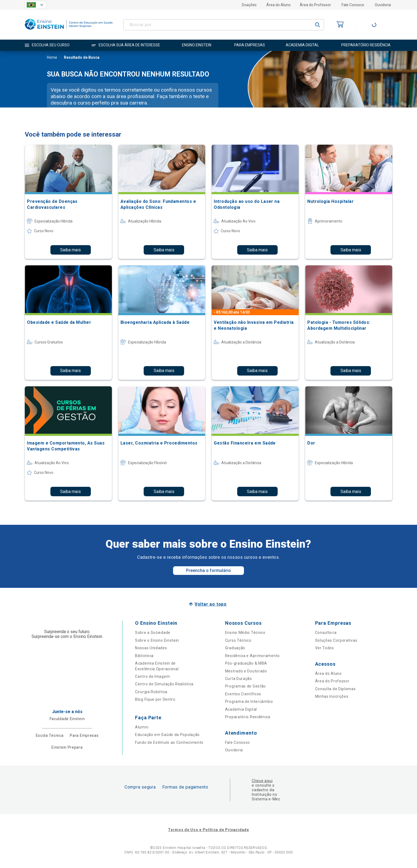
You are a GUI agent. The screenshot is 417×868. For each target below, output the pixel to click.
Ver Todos (325, 648)
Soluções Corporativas (336, 640)
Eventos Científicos (243, 694)
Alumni (142, 727)
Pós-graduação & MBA (246, 663)
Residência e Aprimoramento (252, 656)
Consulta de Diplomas (335, 689)
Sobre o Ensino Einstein (157, 640)
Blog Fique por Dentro (155, 699)
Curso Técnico (238, 640)
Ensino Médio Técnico (245, 633)
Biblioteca (144, 656)
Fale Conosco (353, 5)
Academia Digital (241, 709)
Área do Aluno (278, 5)
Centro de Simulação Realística (164, 684)
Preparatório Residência (248, 717)
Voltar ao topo (211, 604)
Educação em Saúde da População (167, 735)
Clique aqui (262, 781)
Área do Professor (315, 5)
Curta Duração (239, 679)
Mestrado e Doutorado (246, 671)
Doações (249, 5)
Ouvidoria (383, 5)
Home (52, 58)
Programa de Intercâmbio (249, 702)
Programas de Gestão (245, 686)
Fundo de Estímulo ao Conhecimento (169, 742)
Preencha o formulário (208, 570)
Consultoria (326, 633)
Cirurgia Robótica (151, 692)
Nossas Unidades (151, 648)
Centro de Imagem (152, 676)
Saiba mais (70, 250)
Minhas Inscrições (332, 696)
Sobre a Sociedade (153, 633)
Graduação (235, 648)
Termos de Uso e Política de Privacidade (208, 830)
